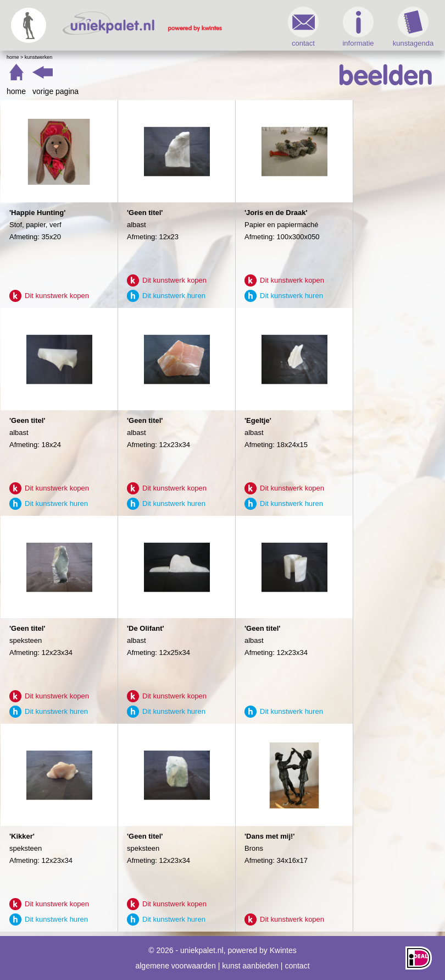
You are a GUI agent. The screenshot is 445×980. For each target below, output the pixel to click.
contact (303, 27)
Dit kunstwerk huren (174, 296)
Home (13, 57)
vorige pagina (55, 91)
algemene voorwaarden (175, 966)
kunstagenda (413, 27)
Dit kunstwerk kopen (57, 296)
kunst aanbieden (250, 966)
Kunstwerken (39, 57)
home (16, 91)
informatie (358, 27)
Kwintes (283, 950)
